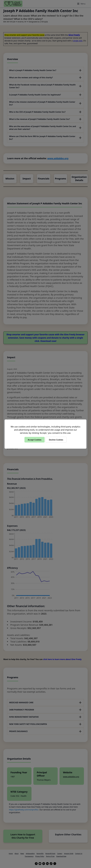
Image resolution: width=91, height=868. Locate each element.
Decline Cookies (56, 440)
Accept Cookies (35, 440)
